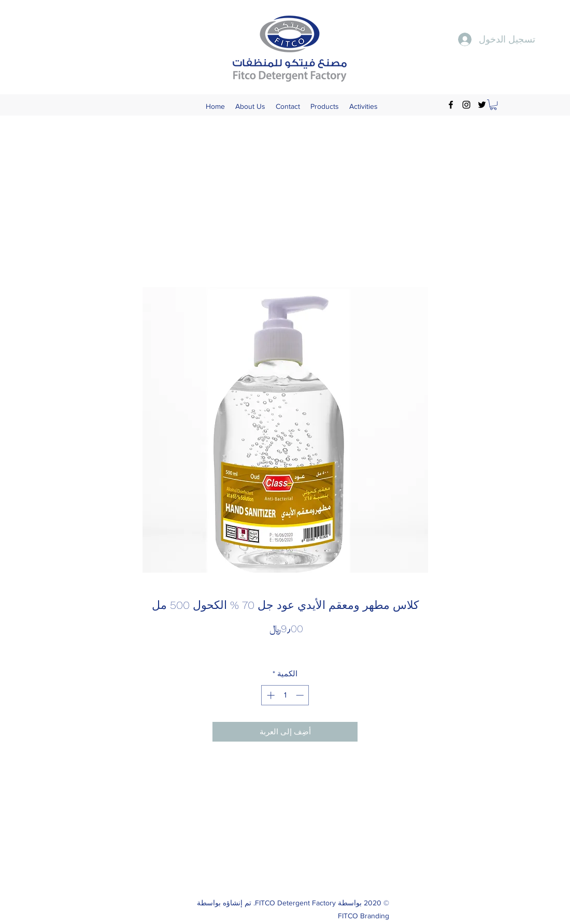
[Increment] (270, 695)
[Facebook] (451, 105)
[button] (493, 105)
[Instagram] (466, 105)
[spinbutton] (285, 695)
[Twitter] (482, 105)
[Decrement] (301, 695)
